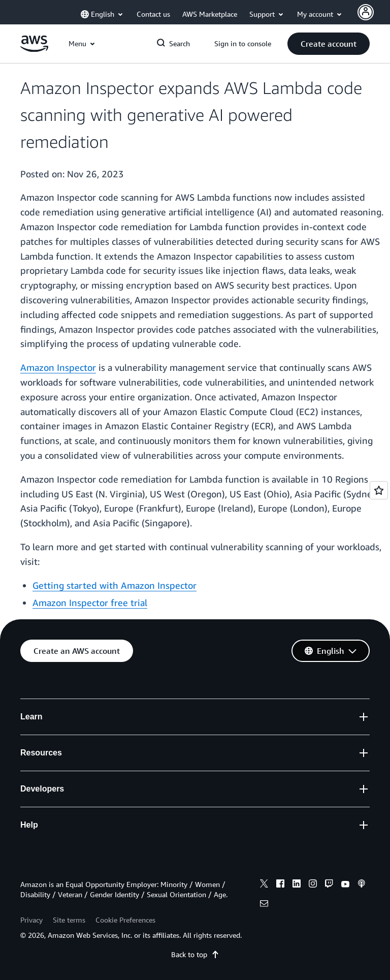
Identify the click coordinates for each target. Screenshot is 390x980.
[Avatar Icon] (366, 12)
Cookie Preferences (125, 920)
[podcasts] (362, 885)
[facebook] (280, 885)
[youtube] (345, 885)
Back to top (195, 954)
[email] (264, 905)
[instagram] (313, 885)
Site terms (69, 920)
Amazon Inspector (58, 367)
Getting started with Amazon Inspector (115, 585)
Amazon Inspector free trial (90, 603)
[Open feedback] (379, 490)
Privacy (31, 920)
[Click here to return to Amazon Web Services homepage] (34, 49)
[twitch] (329, 885)
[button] (329, 44)
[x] (264, 885)
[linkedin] (297, 885)
